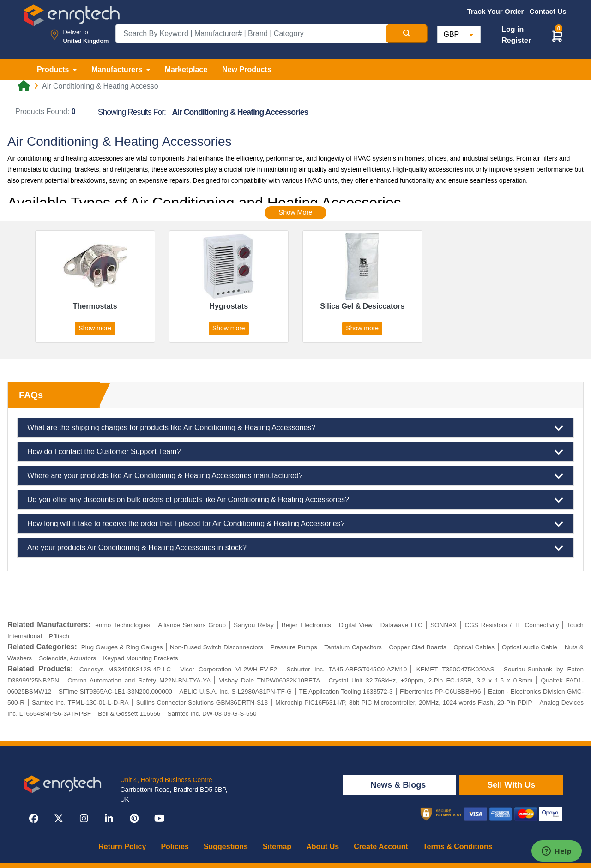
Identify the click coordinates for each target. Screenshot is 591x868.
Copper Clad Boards (417, 647)
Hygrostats (229, 306)
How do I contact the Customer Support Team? (295, 452)
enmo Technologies (123, 625)
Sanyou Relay (254, 625)
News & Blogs (399, 785)
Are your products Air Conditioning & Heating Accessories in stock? (295, 548)
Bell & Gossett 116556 (129, 714)
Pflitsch (59, 636)
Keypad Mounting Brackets (140, 658)
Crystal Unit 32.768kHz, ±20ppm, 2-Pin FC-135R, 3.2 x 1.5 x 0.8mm (431, 680)
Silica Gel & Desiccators (362, 306)
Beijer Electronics (306, 625)
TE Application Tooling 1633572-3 (346, 691)
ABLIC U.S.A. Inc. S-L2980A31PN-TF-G (235, 691)
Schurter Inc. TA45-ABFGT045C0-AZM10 (347, 669)
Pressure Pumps (294, 647)
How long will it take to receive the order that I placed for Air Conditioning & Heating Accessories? (295, 524)
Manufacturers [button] (118, 69)
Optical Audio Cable (530, 647)
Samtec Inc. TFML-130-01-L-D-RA (80, 703)
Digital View (356, 625)
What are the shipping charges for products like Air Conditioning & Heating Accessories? (295, 428)
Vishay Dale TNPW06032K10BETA (270, 680)
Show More (296, 212)
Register (516, 40)
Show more (95, 328)
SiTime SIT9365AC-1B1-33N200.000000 (115, 691)
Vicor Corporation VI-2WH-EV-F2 (229, 669)
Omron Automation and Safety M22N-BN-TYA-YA (139, 680)
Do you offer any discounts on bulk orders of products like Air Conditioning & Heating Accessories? (295, 500)
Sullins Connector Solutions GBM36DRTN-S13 (202, 703)
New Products (247, 69)
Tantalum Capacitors (353, 647)
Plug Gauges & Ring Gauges (122, 647)
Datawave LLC (401, 625)
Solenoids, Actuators (67, 658)
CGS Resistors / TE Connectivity (512, 625)
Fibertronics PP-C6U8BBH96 (440, 691)
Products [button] (54, 69)
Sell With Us (511, 785)
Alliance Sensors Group (192, 625)
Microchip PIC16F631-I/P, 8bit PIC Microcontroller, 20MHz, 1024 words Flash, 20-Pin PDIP (404, 703)
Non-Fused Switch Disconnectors (217, 647)
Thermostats (95, 306)
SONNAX (443, 625)
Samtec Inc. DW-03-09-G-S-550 (212, 714)
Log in (513, 29)
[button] (557, 36)
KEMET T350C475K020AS (455, 669)
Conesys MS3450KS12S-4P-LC (125, 669)
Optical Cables (474, 647)
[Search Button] (407, 34)
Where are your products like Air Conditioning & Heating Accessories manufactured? (295, 476)
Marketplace (186, 69)
